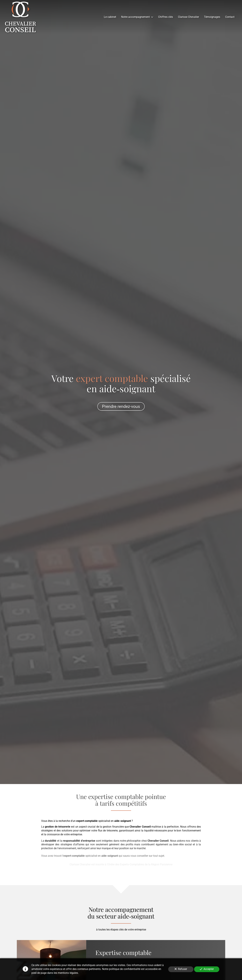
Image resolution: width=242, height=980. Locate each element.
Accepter (207, 969)
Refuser (181, 969)
